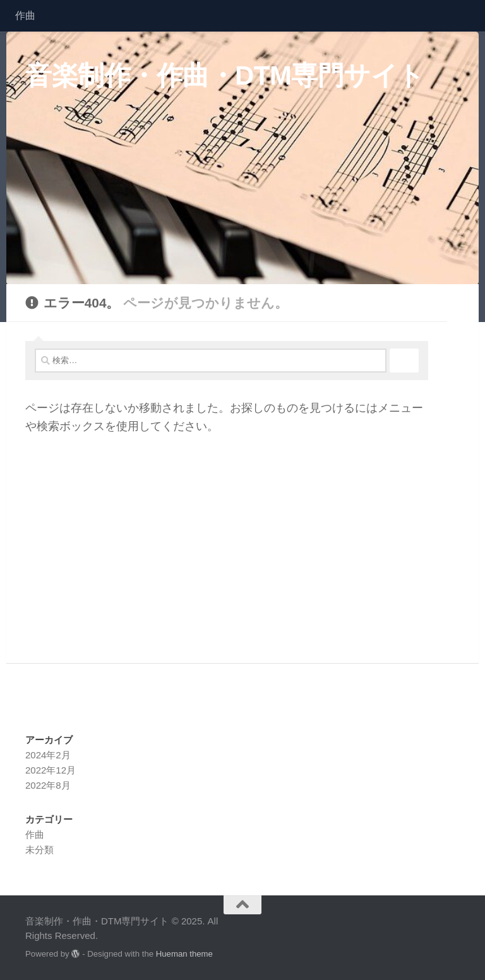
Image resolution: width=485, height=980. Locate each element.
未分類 (39, 850)
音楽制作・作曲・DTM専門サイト (225, 75)
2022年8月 (48, 785)
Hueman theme (184, 954)
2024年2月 (48, 755)
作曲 (25, 15)
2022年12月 (51, 770)
